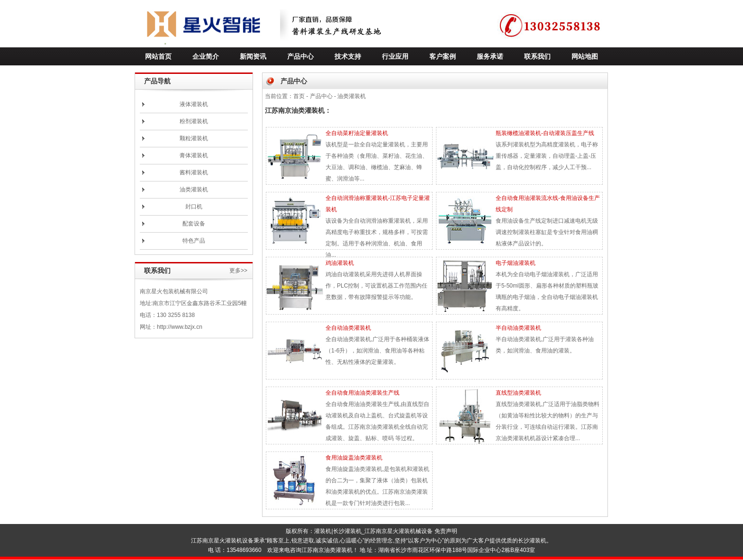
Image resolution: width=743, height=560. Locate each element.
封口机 (194, 207)
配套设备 (194, 224)
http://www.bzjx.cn (180, 327)
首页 (299, 96)
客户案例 (443, 56)
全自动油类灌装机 (348, 328)
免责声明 (446, 531)
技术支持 (348, 56)
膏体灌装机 (194, 155)
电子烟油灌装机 (516, 263)
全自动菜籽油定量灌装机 (357, 133)
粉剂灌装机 (194, 121)
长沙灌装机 (347, 531)
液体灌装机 (194, 104)
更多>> (238, 271)
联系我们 (537, 56)
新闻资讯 (253, 56)
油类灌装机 (194, 190)
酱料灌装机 (194, 172)
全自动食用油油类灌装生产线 (362, 393)
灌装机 (323, 531)
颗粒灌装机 (194, 138)
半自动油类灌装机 (518, 328)
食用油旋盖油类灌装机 (354, 458)
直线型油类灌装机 (518, 393)
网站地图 (585, 56)
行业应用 (395, 56)
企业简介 (206, 56)
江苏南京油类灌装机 (327, 550)
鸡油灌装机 (340, 263)
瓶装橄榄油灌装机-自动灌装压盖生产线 (545, 133)
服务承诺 (490, 56)
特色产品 (194, 241)
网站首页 (158, 56)
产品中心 (300, 56)
